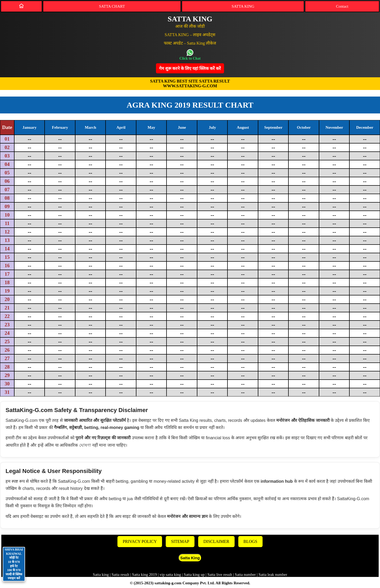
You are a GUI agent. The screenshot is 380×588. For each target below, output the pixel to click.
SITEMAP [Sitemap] (180, 541)
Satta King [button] (190, 558)
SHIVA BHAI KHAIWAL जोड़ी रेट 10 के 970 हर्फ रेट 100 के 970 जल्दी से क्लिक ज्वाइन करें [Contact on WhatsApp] (14, 564)
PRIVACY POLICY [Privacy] (140, 541)
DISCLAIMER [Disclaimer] (216, 541)
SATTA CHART (112, 6)
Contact (342, 6)
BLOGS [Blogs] (250, 541)
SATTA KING (243, 6)
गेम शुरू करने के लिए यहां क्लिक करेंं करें (190, 68)
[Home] (21, 6)
